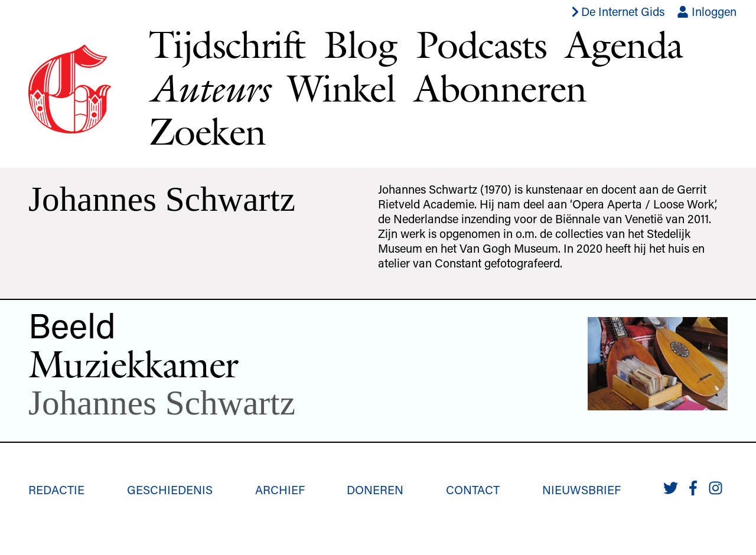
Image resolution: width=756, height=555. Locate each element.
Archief (280, 489)
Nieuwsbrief (581, 489)
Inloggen (707, 11)
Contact (473, 489)
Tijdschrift (227, 44)
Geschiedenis (170, 489)
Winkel (341, 88)
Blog (360, 44)
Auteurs (209, 88)
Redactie (56, 489)
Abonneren (500, 88)
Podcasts (481, 44)
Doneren (375, 489)
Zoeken (207, 131)
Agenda (624, 44)
